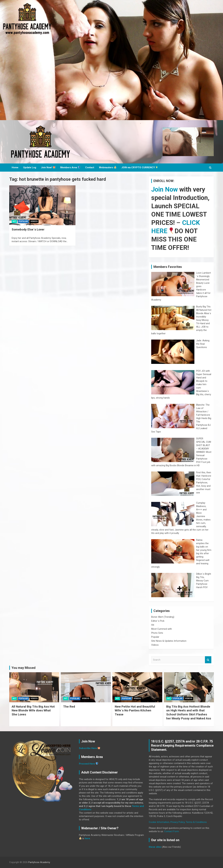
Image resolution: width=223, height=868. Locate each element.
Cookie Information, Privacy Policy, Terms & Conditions (178, 822)
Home (15, 167)
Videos (34, 221)
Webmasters (108, 167)
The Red (69, 707)
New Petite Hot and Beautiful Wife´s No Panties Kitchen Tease (135, 710)
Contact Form (172, 831)
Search (208, 660)
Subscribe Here (88, 748)
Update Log (30, 167)
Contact (90, 167)
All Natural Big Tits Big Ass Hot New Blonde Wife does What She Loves (33, 710)
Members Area (70, 167)
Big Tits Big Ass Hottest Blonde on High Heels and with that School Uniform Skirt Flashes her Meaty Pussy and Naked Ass (189, 712)
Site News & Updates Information (169, 641)
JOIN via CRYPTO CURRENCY (140, 167)
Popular (23, 221)
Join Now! (48, 167)
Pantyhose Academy (39, 862)
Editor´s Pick (158, 621)
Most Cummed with (162, 629)
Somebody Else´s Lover (28, 229)
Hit (14, 221)
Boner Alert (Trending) (163, 617)
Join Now (164, 189)
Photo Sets (157, 633)
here (87, 838)
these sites (155, 847)
